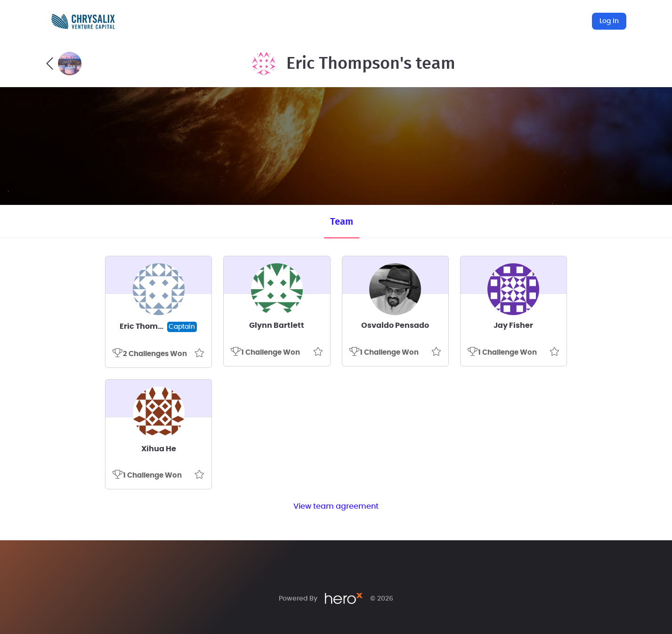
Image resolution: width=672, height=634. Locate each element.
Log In (609, 21)
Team (342, 222)
